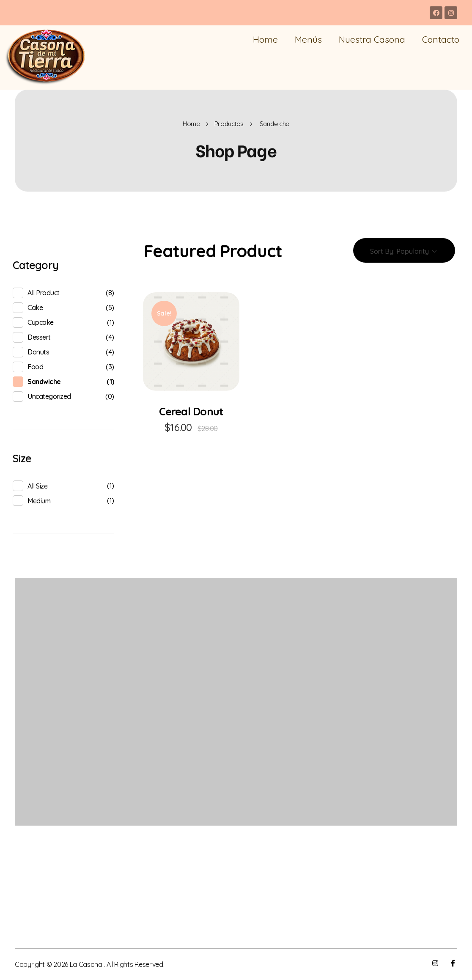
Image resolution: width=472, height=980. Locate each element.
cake (35, 307)
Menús (308, 39)
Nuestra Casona (372, 39)
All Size (37, 486)
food (35, 367)
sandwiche (44, 382)
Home (265, 39)
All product (44, 293)
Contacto (441, 39)
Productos (229, 124)
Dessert (39, 337)
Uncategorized (49, 396)
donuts (38, 352)
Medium (39, 501)
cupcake (41, 322)
